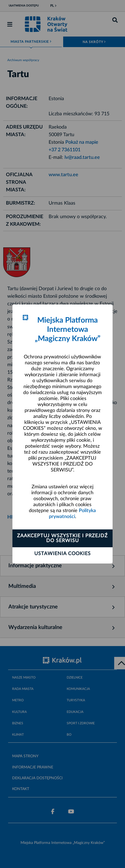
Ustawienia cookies (62, 554)
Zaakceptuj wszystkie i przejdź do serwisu (62, 538)
